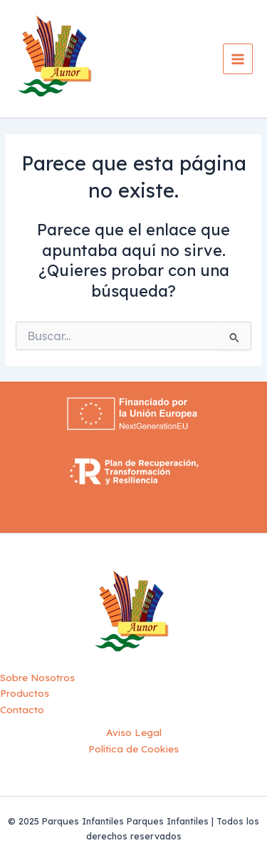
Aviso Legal (134, 732)
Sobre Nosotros (37, 677)
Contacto (22, 709)
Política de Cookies (133, 749)
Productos (25, 693)
